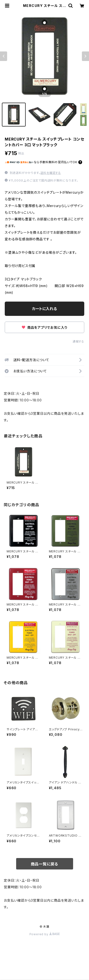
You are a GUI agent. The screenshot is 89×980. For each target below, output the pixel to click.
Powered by (45, 934)
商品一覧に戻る (45, 864)
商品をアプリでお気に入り (44, 327)
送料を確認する (51, 173)
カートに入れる (44, 309)
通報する (78, 341)
